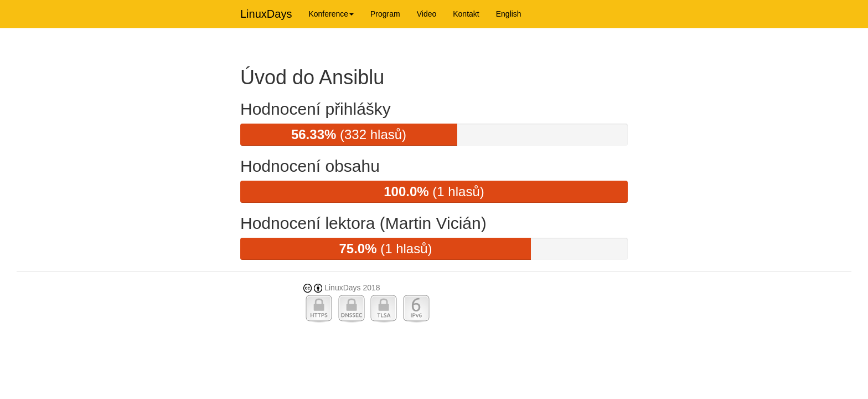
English (509, 14)
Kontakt (466, 14)
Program (385, 14)
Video (427, 14)
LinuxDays (266, 14)
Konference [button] (331, 14)
